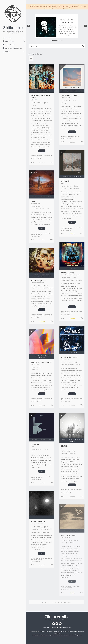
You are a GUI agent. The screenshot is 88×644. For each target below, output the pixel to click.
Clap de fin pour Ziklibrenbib (67, 21)
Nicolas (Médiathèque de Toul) (70, 137)
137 (62, 602)
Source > (42, 151)
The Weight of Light (70, 95)
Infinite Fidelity (68, 273)
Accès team (54, 628)
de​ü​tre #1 (65, 181)
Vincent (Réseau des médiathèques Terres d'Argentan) (41, 156)
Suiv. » (70, 602)
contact (46, 628)
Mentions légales (65, 628)
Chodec (34, 201)
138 (65, 602)
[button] (67, 27)
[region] (57, 26)
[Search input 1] (55, 46)
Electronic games (38, 281)
